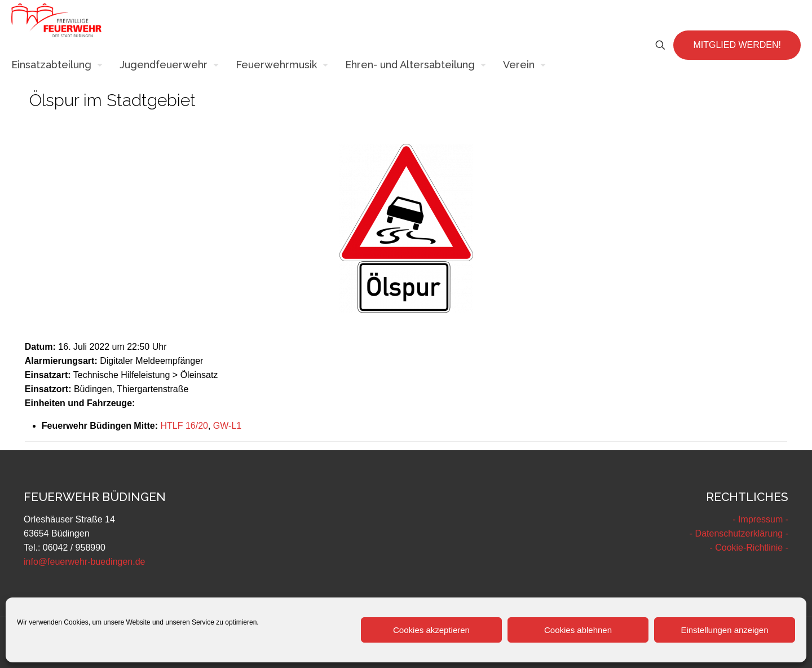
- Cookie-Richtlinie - (749, 548)
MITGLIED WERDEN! (737, 45)
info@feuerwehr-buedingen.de (85, 562)
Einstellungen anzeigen (724, 630)
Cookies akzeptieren (431, 630)
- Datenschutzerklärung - (739, 533)
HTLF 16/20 (184, 426)
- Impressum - (760, 519)
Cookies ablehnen (578, 630)
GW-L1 (227, 426)
